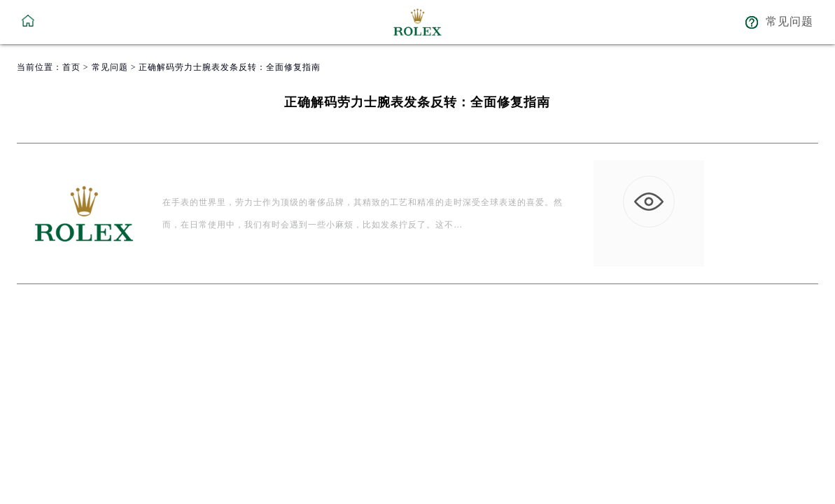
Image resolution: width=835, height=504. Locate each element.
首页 (71, 67)
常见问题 (110, 67)
